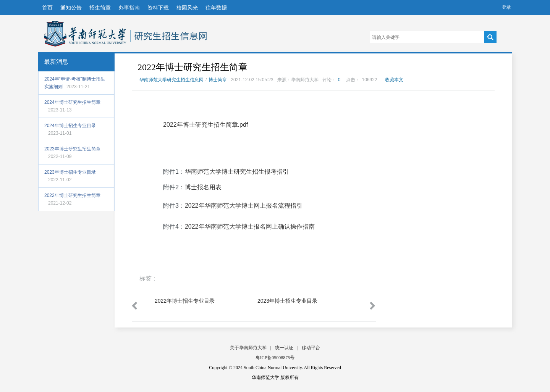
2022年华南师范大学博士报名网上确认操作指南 (250, 227)
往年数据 (216, 8)
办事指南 (129, 8)
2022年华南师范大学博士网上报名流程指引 (244, 206)
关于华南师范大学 (248, 348)
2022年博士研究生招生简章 (72, 195)
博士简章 (218, 80)
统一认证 (284, 348)
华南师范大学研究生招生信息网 (85, 34)
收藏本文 (394, 80)
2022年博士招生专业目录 (185, 301)
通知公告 (71, 8)
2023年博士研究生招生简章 (72, 149)
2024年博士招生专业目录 (70, 126)
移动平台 (311, 348)
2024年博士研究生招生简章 (72, 102)
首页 (47, 8)
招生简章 (100, 8)
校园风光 (187, 8)
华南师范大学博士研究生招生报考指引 (237, 172)
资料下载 (158, 8)
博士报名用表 (203, 187)
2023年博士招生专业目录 (70, 172)
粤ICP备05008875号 (275, 358)
